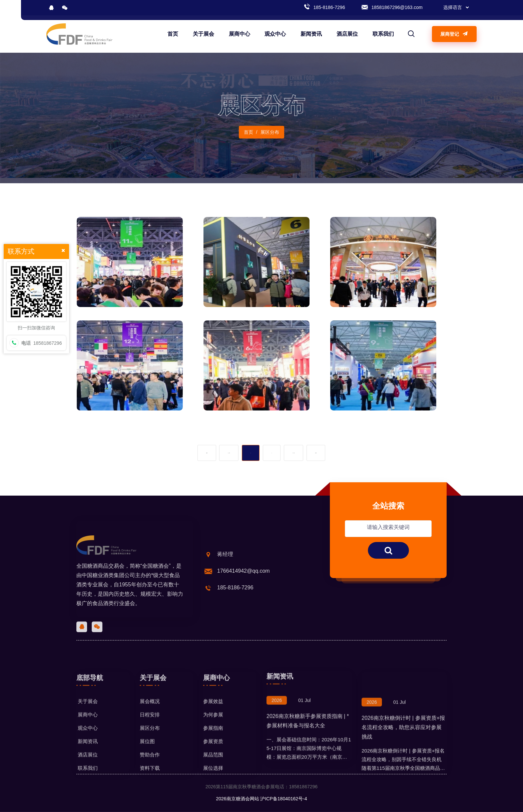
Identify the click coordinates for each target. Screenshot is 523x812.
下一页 (294, 453)
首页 (173, 34)
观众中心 (275, 34)
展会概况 (150, 776)
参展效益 (213, 776)
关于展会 (203, 34)
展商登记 (454, 34)
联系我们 (383, 34)
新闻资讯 (311, 34)
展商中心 (239, 34)
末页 (316, 453)
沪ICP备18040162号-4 (284, 799)
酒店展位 (347, 34)
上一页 (229, 453)
